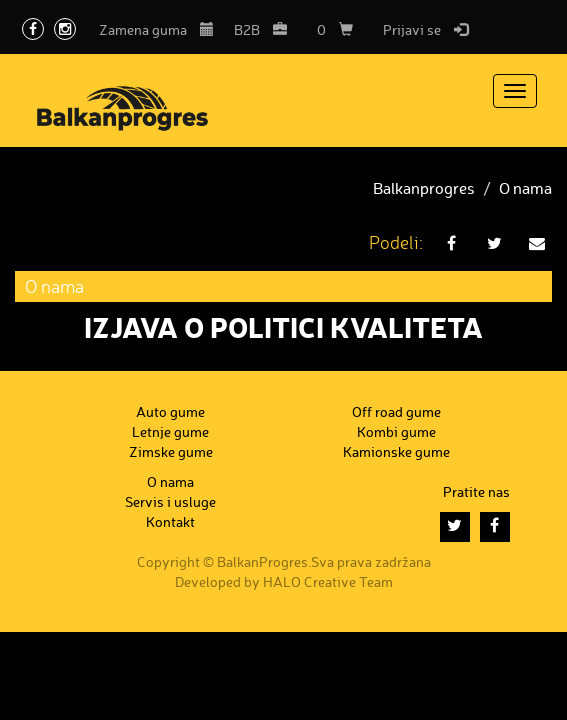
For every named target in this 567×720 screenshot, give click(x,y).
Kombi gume (396, 431)
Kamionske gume (396, 451)
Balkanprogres (424, 188)
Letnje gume (170, 431)
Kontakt (170, 521)
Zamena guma (156, 29)
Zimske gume (171, 451)
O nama (525, 188)
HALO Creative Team (328, 581)
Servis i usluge (170, 501)
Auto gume (170, 411)
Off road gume (396, 411)
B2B (260, 29)
